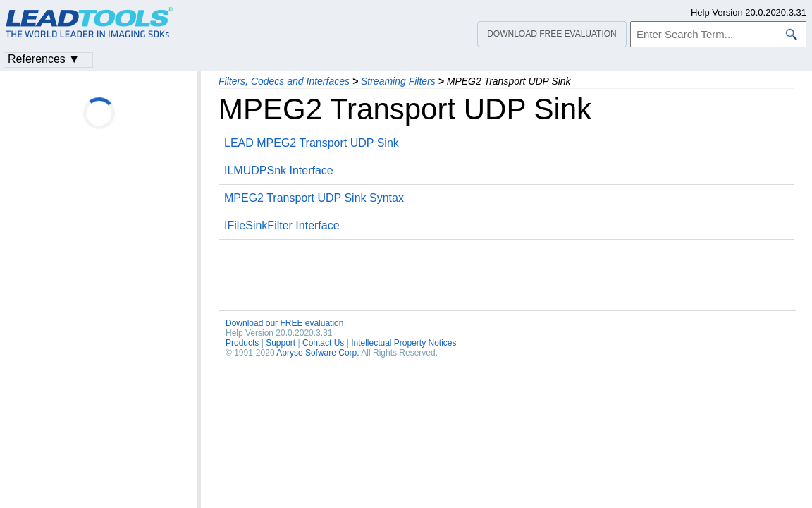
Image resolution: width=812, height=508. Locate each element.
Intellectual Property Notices (404, 343)
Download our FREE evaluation (284, 323)
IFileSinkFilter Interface (282, 225)
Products (242, 343)
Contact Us (323, 343)
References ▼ (44, 59)
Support (281, 343)
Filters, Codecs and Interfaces (284, 81)
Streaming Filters (398, 81)
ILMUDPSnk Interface (279, 170)
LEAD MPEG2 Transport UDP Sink (312, 143)
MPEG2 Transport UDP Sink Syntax (314, 198)
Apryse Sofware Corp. (318, 353)
